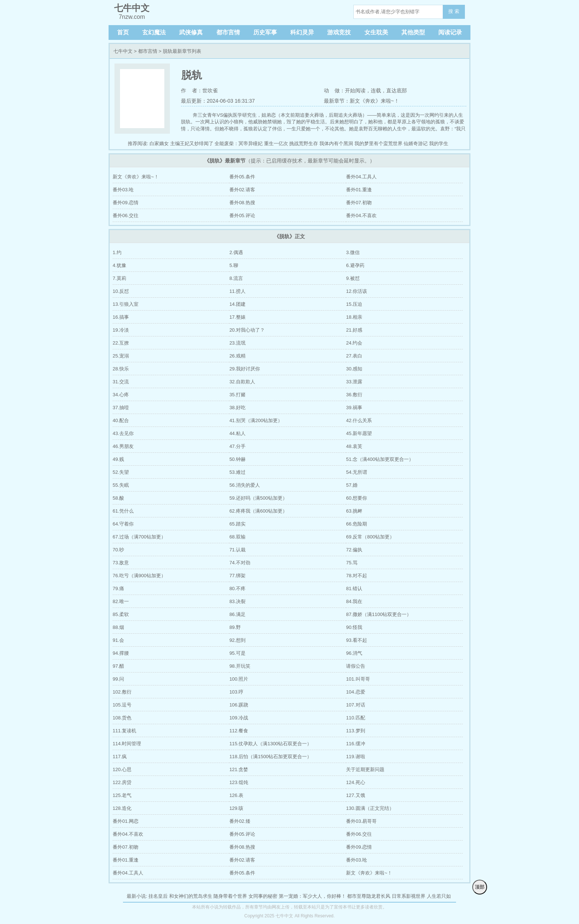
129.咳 (236, 808)
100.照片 (239, 679)
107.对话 (355, 705)
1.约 (117, 252)
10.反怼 (121, 291)
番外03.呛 (123, 190)
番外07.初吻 (359, 203)
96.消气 (354, 653)
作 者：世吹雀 (199, 90)
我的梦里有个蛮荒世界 (378, 143)
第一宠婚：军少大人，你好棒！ (312, 896)
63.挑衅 (354, 511)
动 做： (335, 90)
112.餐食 (239, 731)
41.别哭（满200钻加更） (256, 420)
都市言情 (228, 32)
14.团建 (237, 304)
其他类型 (413, 32)
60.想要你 (357, 498)
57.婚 (352, 485)
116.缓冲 (355, 744)
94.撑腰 (121, 653)
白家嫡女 (159, 143)
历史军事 (265, 32)
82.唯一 (121, 601)
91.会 (118, 640)
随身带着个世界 (230, 896)
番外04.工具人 (361, 177)
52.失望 (121, 472)
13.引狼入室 (126, 304)
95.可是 (237, 653)
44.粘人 (237, 433)
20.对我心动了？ (247, 330)
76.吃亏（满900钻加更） (139, 576)
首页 (123, 32)
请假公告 (356, 666)
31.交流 (121, 382)
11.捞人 (237, 291)
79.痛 (118, 588)
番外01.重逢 (359, 190)
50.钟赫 (237, 459)
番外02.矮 (240, 821)
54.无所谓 (357, 472)
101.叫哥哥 (358, 679)
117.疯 (120, 757)
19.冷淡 (121, 330)
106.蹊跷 (239, 705)
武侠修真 (191, 32)
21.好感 (354, 330)
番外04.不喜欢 (361, 215)
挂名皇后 (158, 896)
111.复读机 (124, 731)
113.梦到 (355, 731)
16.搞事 (121, 317)
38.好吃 (237, 408)
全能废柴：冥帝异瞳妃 (239, 143)
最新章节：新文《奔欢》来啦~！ (362, 101)
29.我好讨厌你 (245, 369)
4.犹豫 (119, 265)
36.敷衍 (354, 395)
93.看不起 (357, 640)
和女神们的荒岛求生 (191, 896)
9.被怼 (353, 278)
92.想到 (237, 640)
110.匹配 (355, 718)
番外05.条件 (242, 177)
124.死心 (355, 782)
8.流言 (236, 278)
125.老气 (122, 795)
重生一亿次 (276, 143)
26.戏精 (237, 356)
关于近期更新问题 (365, 769)
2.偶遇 (236, 252)
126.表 (236, 795)
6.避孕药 (355, 265)
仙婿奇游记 (416, 143)
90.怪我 (354, 627)
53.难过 (237, 472)
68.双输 (237, 537)
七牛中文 (123, 51)
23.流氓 (237, 343)
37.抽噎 (121, 408)
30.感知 (354, 369)
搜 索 (454, 11)
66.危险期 (357, 524)
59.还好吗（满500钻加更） (258, 498)
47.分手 (237, 446)
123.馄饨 (239, 782)
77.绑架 (237, 576)
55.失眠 (121, 485)
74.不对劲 (240, 563)
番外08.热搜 (242, 203)
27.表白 (354, 356)
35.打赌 (237, 395)
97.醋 (118, 666)
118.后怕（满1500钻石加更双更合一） (270, 757)
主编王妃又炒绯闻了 (192, 143)
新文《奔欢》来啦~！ (136, 177)
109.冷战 (239, 718)
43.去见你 (123, 433)
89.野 (235, 627)
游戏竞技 (339, 32)
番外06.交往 (126, 215)
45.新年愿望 (359, 433)
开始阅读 (355, 90)
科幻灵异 (302, 32)
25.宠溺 (121, 356)
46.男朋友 (123, 446)
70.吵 (118, 550)
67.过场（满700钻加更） (139, 537)
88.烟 (118, 627)
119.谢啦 (355, 757)
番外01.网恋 (126, 821)
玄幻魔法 (154, 32)
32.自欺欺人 (242, 382)
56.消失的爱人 (245, 485)
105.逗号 (122, 705)
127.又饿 (355, 795)
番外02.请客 (242, 190)
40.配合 (121, 420)
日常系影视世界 (409, 896)
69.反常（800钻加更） (370, 537)
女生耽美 (376, 32)
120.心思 (122, 769)
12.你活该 (357, 291)
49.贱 (118, 459)
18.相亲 (354, 317)
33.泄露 (354, 382)
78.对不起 (357, 576)
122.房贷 (122, 782)
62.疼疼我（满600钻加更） (258, 511)
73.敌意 (121, 563)
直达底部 (397, 90)
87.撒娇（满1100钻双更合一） (379, 614)
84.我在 (354, 601)
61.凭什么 (123, 511)
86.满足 (237, 614)
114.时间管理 (127, 744)
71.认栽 (237, 550)
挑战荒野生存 (304, 143)
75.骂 (352, 563)
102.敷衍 (122, 692)
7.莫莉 (119, 278)
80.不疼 (237, 588)
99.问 (118, 679)
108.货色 (122, 718)
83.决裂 (237, 601)
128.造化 (122, 808)
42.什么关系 (359, 420)
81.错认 (354, 588)
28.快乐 (121, 369)
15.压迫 (354, 304)
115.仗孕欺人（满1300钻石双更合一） (270, 744)
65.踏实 (237, 524)
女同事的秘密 (263, 896)
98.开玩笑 (240, 666)
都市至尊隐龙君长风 (369, 896)
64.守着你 (123, 524)
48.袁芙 (354, 446)
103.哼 (236, 692)
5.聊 (234, 265)
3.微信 (353, 252)
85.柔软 (121, 614)
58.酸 (118, 498)
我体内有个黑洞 (336, 143)
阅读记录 (450, 32)
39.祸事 (354, 408)
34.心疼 (121, 395)
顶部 (480, 887)
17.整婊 (237, 317)
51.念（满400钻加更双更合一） (380, 459)
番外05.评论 (242, 215)
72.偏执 (354, 550)
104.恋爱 (355, 692)
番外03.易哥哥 (361, 821)
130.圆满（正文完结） (370, 808)
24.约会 (354, 343)
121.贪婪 (239, 769)
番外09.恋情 (126, 203)
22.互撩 (121, 343)
